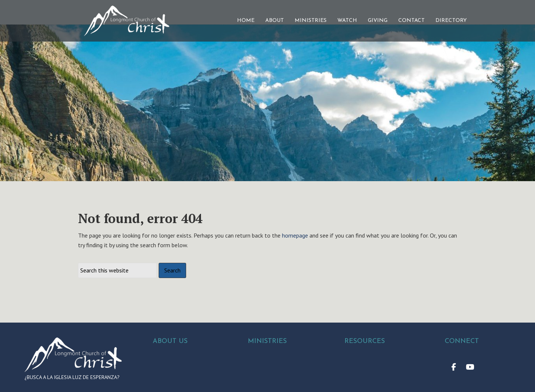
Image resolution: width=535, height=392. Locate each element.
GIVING (378, 21)
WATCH (347, 21)
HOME (246, 21)
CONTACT (411, 21)
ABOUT (275, 21)
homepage (295, 252)
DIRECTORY (451, 21)
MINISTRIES (311, 21)
